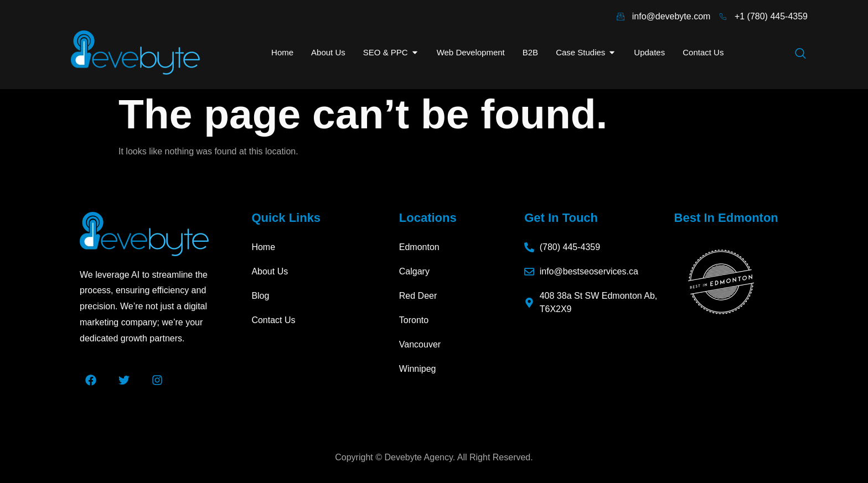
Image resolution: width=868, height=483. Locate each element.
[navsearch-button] (800, 54)
